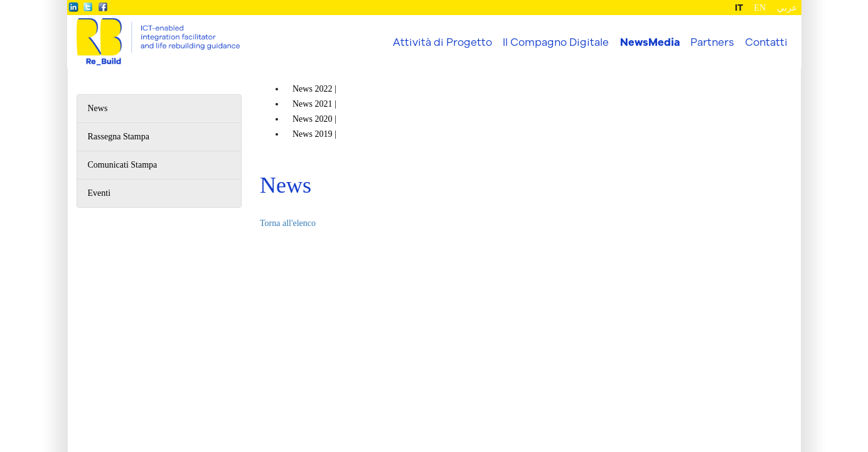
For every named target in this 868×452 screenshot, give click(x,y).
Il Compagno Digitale (556, 42)
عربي (787, 8)
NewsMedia (650, 42)
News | (315, 89)
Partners (712, 42)
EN (760, 8)
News (98, 108)
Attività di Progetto (442, 42)
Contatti (766, 42)
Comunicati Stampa (123, 165)
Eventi (99, 193)
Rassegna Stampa (119, 137)
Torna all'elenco (288, 223)
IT (739, 8)
